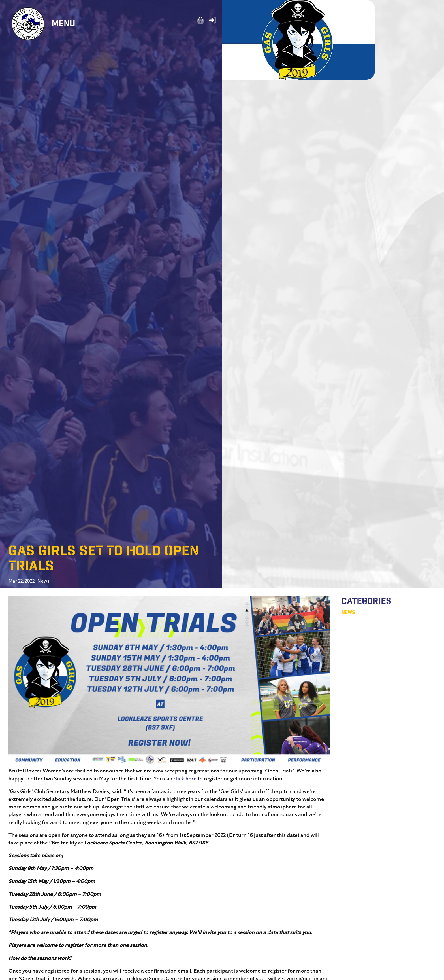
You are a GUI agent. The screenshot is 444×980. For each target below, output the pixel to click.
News (43, 581)
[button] (169, 682)
